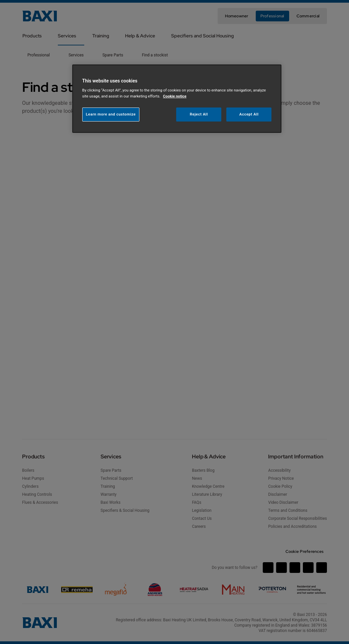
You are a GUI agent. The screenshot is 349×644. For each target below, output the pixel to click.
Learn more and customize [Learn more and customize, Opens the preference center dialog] (111, 114)
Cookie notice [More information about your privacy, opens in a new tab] (175, 96)
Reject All (199, 114)
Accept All (249, 114)
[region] (177, 99)
